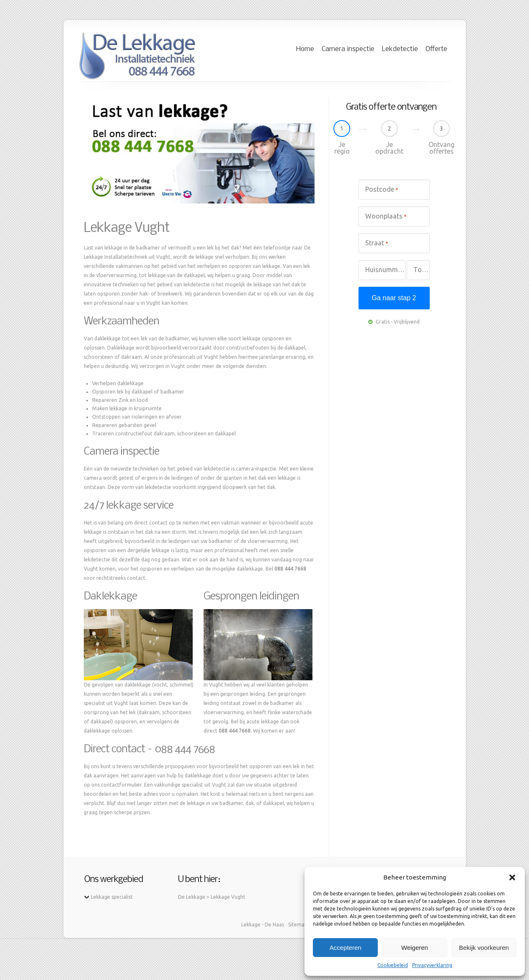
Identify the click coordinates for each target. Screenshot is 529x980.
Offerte (436, 49)
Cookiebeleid (393, 965)
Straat (377, 243)
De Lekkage (192, 897)
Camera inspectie (348, 49)
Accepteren (346, 948)
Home (305, 49)
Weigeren (415, 948)
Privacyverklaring (432, 965)
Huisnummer (385, 270)
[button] (512, 877)
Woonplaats (386, 216)
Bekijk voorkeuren (484, 948)
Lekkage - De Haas (263, 925)
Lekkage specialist (112, 897)
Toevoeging (421, 270)
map (302, 925)
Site (293, 925)
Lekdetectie (400, 49)
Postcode (382, 190)
